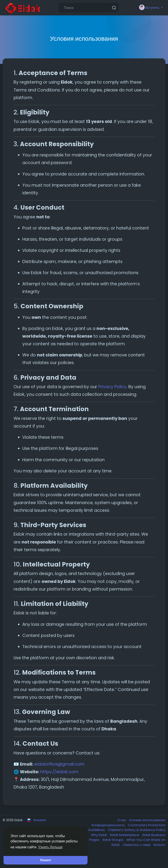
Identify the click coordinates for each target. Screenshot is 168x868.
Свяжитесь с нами (137, 845)
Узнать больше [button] (50, 847)
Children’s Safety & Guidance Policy (137, 830)
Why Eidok (99, 835)
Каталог (159, 845)
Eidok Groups (113, 840)
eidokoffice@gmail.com (59, 764)
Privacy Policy (112, 387)
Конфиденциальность (109, 825)
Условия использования (147, 820)
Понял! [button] (45, 860)
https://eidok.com (59, 772)
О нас (122, 820)
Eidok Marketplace (125, 835)
